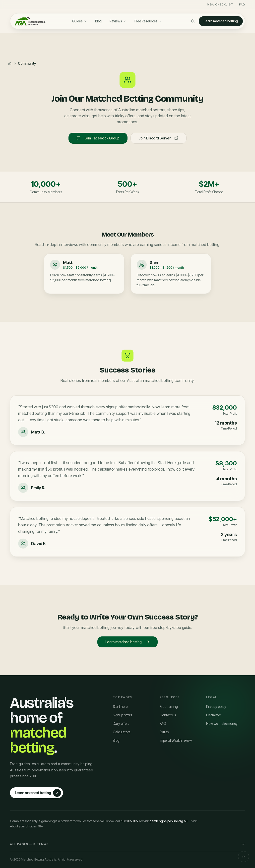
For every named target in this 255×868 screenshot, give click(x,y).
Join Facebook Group (98, 138)
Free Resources (148, 21)
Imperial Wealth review (176, 741)
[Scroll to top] (244, 857)
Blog (98, 21)
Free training (169, 707)
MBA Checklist (220, 4)
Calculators (121, 732)
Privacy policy (216, 707)
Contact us (168, 715)
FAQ (242, 4)
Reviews (118, 21)
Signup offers (122, 715)
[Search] (193, 21)
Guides (80, 21)
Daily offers (121, 724)
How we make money (222, 724)
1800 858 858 (130, 821)
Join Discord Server (159, 138)
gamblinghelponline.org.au (168, 821)
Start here (120, 707)
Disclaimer (214, 715)
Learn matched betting (221, 21)
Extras (164, 732)
